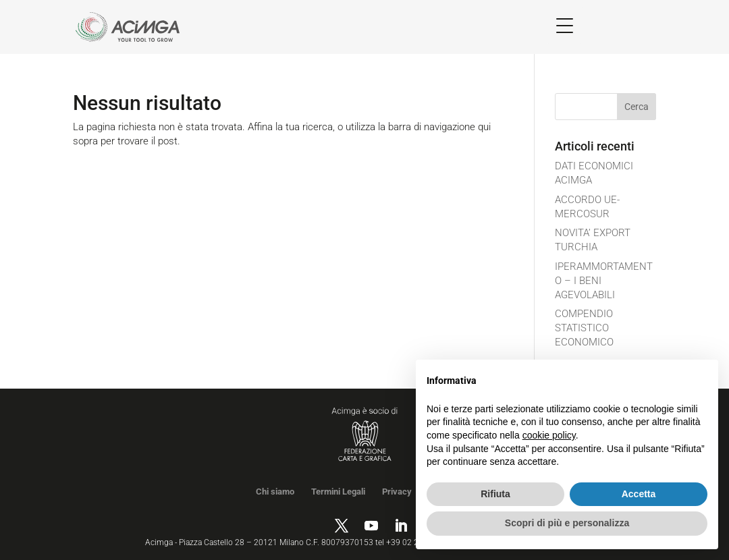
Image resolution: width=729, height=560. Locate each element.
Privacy (397, 492)
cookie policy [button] (549, 435)
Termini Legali (338, 492)
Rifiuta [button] (495, 494)
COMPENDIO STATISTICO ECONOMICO (584, 328)
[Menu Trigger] (565, 25)
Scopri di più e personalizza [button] (567, 523)
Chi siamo (275, 492)
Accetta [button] (639, 494)
